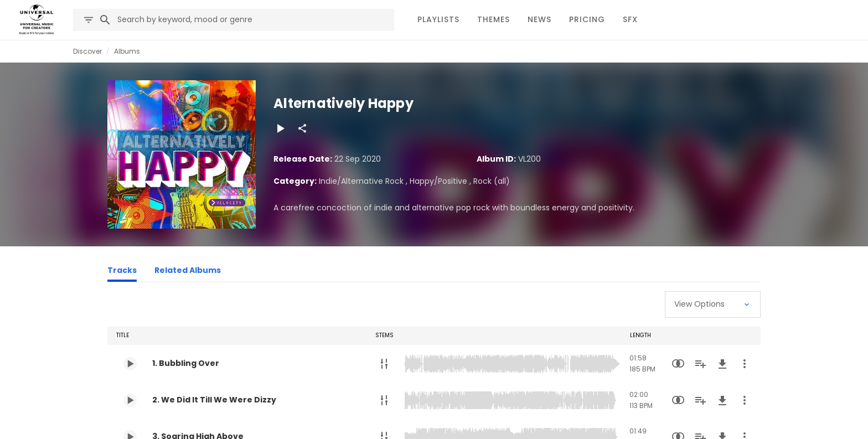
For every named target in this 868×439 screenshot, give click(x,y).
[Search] (105, 20)
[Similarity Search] (678, 364)
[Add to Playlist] (700, 364)
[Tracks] (122, 272)
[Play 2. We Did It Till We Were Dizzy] (130, 400)
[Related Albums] (188, 272)
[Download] (722, 364)
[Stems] (384, 364)
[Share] (302, 128)
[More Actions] (745, 364)
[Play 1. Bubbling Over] (130, 364)
